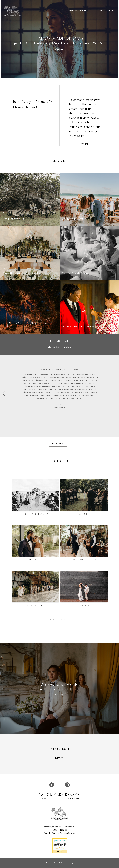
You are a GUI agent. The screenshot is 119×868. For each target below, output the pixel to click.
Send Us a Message (59, 749)
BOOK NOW (60, 49)
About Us (73, 11)
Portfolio (98, 11)
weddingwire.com (59, 407)
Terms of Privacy (68, 863)
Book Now (58, 444)
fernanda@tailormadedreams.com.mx (60, 827)
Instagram (59, 758)
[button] (2, 394)
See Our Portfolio (58, 620)
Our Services (85, 11)
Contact (109, 11)
